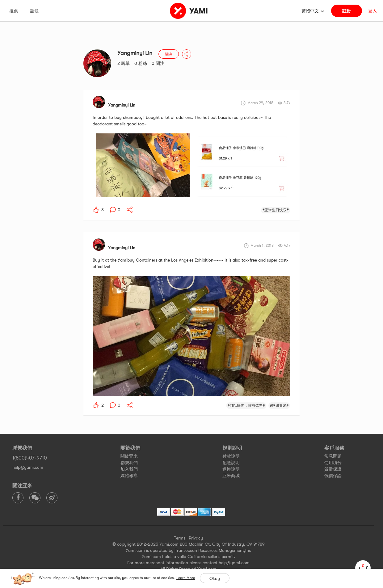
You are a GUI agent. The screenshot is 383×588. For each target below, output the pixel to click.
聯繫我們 (129, 463)
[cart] (363, 568)
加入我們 (129, 469)
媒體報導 (129, 476)
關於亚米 (129, 456)
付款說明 (231, 456)
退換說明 (231, 469)
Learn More (186, 578)
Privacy (196, 538)
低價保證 (333, 476)
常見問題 (333, 456)
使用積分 (333, 463)
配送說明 (231, 463)
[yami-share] (130, 210)
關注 (169, 54)
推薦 (14, 11)
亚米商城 (231, 476)
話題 (35, 11)
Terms (180, 538)
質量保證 (333, 469)
